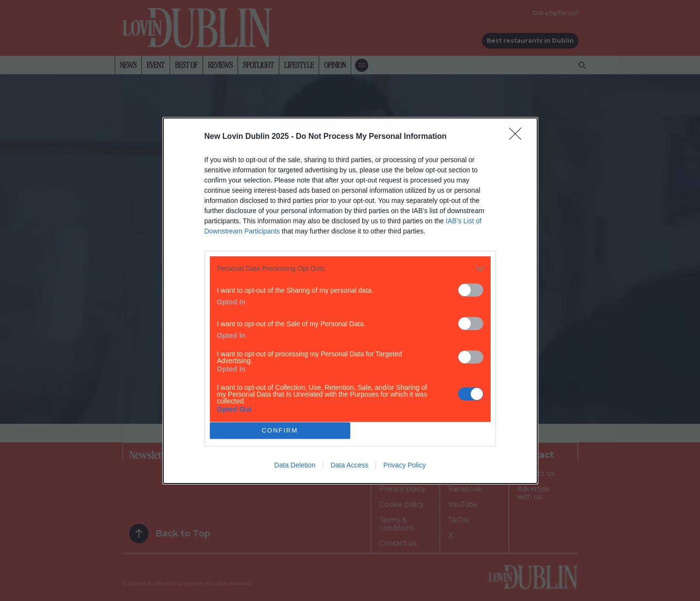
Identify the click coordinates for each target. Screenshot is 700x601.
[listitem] (350, 269)
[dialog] (350, 301)
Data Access (349, 465)
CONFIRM (280, 430)
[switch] (471, 290)
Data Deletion (295, 465)
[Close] (518, 137)
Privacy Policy (404, 465)
